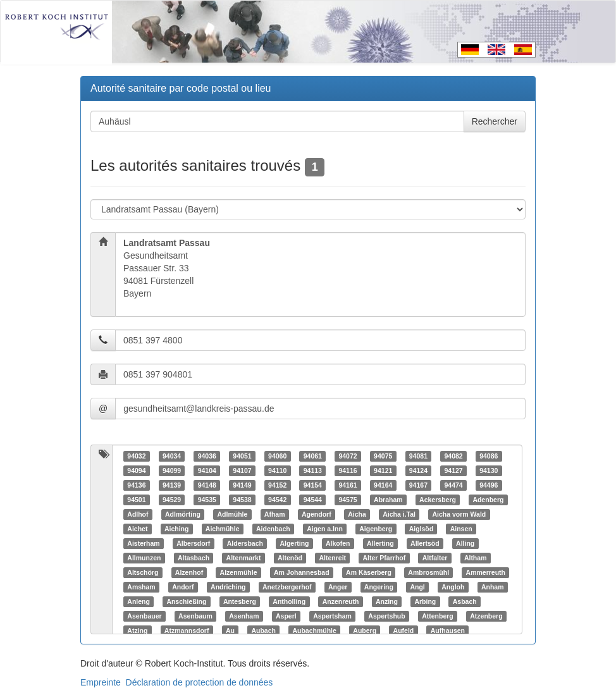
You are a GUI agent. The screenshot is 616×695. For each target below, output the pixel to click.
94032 (136, 456)
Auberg (365, 630)
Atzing (137, 630)
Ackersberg (438, 500)
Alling (465, 543)
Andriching (228, 587)
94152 (277, 485)
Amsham (141, 587)
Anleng (139, 601)
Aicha (357, 514)
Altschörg (143, 572)
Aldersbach (245, 543)
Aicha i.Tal (399, 514)
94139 (172, 485)
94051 (242, 456)
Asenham (244, 616)
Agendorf (317, 514)
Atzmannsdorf (187, 630)
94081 (418, 456)
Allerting (380, 543)
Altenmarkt (244, 558)
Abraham (388, 500)
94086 (489, 456)
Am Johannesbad (302, 572)
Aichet (137, 529)
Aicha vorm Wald (459, 514)
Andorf (183, 587)
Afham (275, 514)
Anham (493, 587)
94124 (418, 471)
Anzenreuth (341, 601)
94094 (136, 471)
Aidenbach (273, 529)
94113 (313, 471)
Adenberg (488, 500)
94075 (383, 456)
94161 (348, 485)
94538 (242, 500)
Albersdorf (193, 543)
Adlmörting (183, 514)
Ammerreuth (486, 572)
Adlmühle (233, 514)
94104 (207, 471)
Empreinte (101, 682)
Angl (417, 587)
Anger (338, 587)
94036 (207, 456)
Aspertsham (332, 616)
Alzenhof (189, 572)
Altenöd (290, 558)
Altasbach (194, 558)
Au (230, 630)
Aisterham (143, 543)
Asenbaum (195, 616)
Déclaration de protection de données (200, 682)
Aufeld (404, 630)
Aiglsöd (422, 529)
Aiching (177, 529)
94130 (489, 471)
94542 (277, 500)
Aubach (263, 630)
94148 (207, 485)
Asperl (286, 616)
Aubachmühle (314, 630)
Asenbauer (144, 616)
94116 (348, 471)
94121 (383, 471)
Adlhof (138, 514)
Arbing (425, 601)
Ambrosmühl (428, 572)
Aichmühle (223, 529)
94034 (172, 456)
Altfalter (435, 558)
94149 (242, 485)
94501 (136, 500)
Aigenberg (376, 529)
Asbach (465, 601)
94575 (348, 500)
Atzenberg (486, 616)
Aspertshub (386, 616)
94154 (313, 485)
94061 (313, 456)
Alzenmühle (239, 572)
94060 (277, 456)
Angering (379, 587)
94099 (172, 471)
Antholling (289, 601)
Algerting (294, 543)
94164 (383, 485)
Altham (476, 558)
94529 (172, 500)
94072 (348, 456)
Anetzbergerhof (287, 587)
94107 (242, 471)
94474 (453, 485)
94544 (313, 500)
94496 (489, 485)
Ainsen (461, 529)
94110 (277, 471)
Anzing (387, 601)
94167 (418, 485)
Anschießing (186, 601)
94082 (453, 456)
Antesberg (240, 601)
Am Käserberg (369, 572)
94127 (453, 471)
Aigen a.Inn (325, 529)
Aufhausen (448, 630)
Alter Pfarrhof (385, 558)
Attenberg (438, 616)
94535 (207, 500)
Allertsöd (425, 543)
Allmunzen (144, 558)
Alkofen (338, 543)
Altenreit (332, 558)
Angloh (453, 587)
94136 (136, 485)
